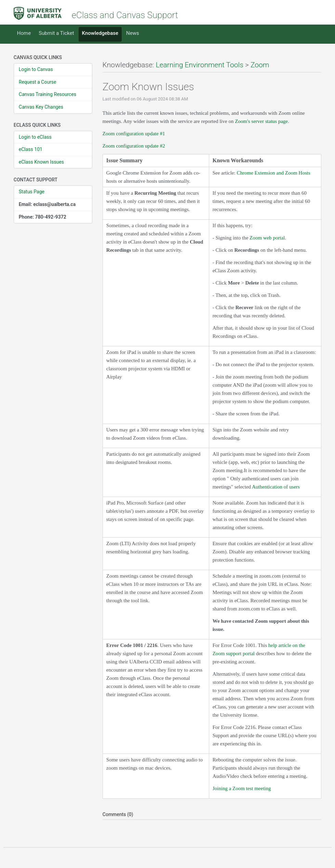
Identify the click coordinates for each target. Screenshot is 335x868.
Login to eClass (35, 137)
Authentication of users (276, 487)
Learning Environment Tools (200, 65)
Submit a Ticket (56, 33)
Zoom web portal (267, 238)
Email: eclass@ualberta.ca (47, 204)
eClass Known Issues (41, 162)
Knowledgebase (100, 33)
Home (24, 33)
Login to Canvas (36, 69)
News (133, 33)
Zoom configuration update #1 (134, 134)
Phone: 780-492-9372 (43, 217)
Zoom (260, 65)
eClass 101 (31, 149)
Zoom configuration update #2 (134, 146)
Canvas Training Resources (48, 94)
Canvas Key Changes (41, 107)
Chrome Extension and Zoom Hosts (274, 173)
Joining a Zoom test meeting (242, 788)
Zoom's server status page (261, 121)
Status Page (32, 192)
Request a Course (38, 82)
